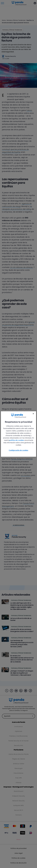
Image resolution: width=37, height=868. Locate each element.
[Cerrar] (33, 414)
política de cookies (17, 440)
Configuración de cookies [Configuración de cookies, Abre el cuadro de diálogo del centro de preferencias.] (18, 450)
